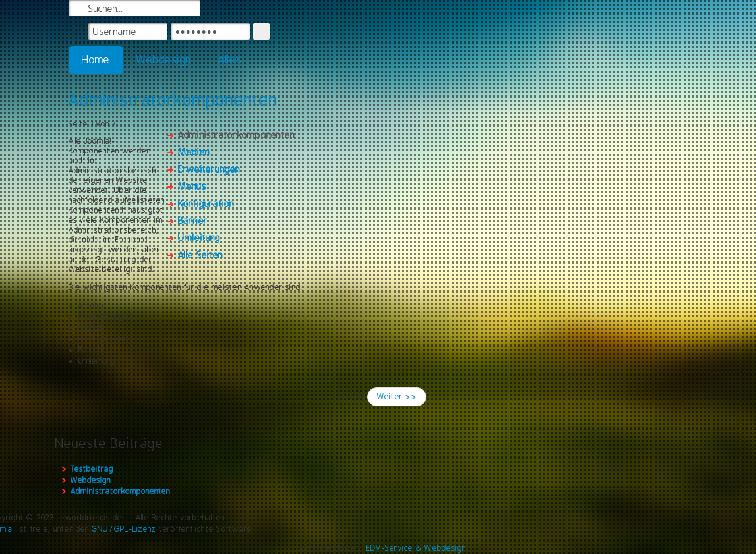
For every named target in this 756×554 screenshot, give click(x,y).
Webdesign (164, 60)
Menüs (192, 186)
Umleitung (199, 238)
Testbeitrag (92, 469)
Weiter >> (397, 397)
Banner (193, 221)
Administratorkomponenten (173, 99)
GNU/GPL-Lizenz (124, 529)
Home (96, 60)
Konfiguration (206, 204)
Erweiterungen (209, 169)
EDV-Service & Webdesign (417, 548)
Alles (230, 60)
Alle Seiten (201, 255)
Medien (194, 152)
